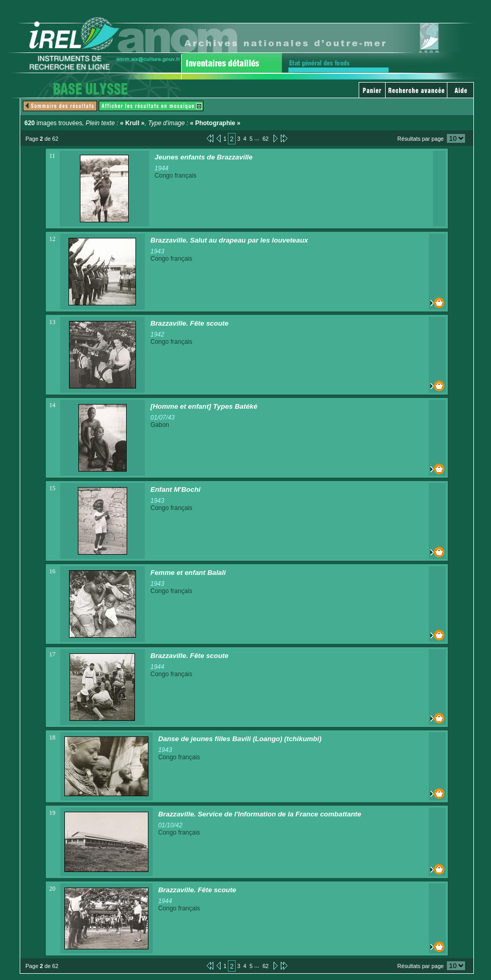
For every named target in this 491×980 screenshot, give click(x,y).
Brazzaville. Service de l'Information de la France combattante (260, 814)
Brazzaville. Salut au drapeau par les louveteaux (229, 240)
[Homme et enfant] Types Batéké (204, 406)
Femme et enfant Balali (188, 573)
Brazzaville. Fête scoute (189, 323)
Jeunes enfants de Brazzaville (204, 157)
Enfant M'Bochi (175, 489)
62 (266, 139)
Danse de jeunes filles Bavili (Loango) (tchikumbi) (240, 739)
